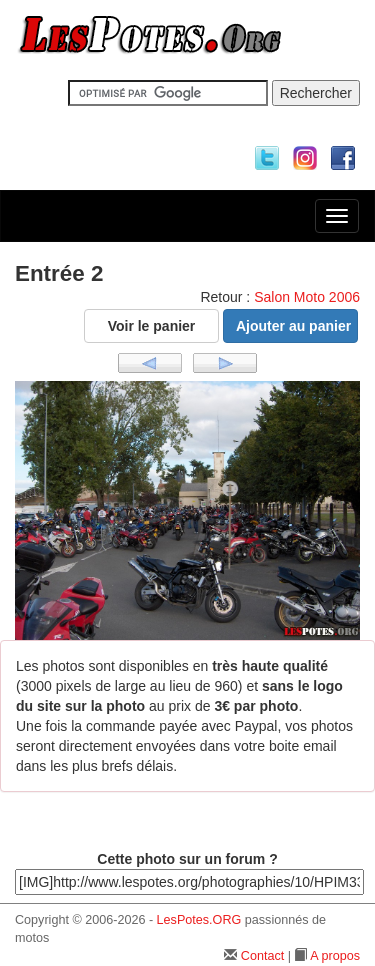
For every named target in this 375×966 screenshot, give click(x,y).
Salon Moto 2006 (307, 297)
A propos (335, 956)
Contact (262, 956)
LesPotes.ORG (199, 920)
